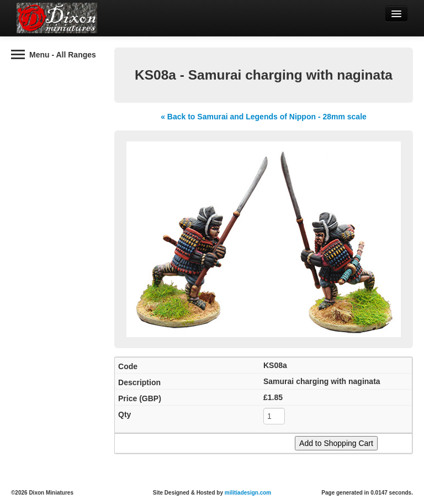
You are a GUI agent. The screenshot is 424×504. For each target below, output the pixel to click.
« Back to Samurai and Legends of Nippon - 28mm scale (264, 117)
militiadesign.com (248, 493)
